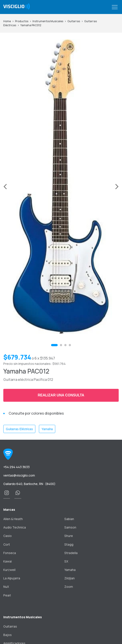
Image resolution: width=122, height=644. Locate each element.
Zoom (69, 587)
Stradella (71, 553)
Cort (7, 544)
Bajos (8, 635)
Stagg (69, 544)
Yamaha (47, 429)
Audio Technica (15, 527)
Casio (8, 536)
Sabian (69, 519)
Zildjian (70, 578)
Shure (69, 536)
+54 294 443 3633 (16, 467)
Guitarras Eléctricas (19, 429)
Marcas (9, 510)
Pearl (7, 595)
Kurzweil (9, 570)
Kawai (8, 561)
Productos (22, 21)
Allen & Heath (13, 519)
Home (7, 21)
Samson (70, 527)
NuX (6, 587)
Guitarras (74, 21)
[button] (115, 7)
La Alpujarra (12, 578)
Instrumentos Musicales (48, 21)
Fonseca (10, 553)
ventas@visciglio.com (19, 475)
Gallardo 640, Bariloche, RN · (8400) (29, 484)
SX (66, 561)
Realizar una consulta (61, 395)
